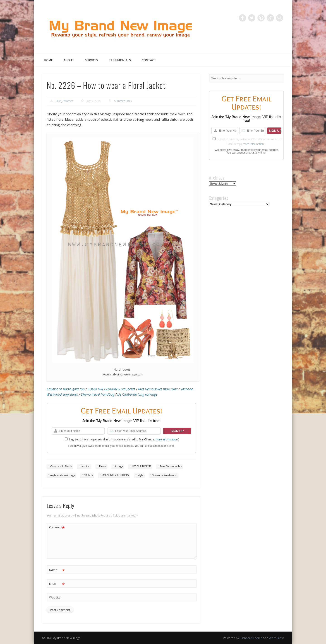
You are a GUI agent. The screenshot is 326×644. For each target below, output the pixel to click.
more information (166, 439)
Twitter (252, 18)
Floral (103, 466)
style (141, 475)
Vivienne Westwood (165, 475)
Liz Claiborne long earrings (137, 394)
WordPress (276, 638)
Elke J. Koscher (64, 101)
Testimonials (120, 60)
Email (57, 584)
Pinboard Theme (251, 638)
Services (91, 60)
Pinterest (261, 18)
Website (55, 597)
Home (48, 60)
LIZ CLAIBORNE (142, 466)
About (69, 60)
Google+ (270, 18)
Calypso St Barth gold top (66, 389)
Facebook (242, 18)
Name (57, 570)
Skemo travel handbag (98, 394)
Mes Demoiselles (171, 466)
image (119, 466)
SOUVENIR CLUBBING (115, 475)
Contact (149, 60)
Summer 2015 (123, 101)
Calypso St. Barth (61, 466)
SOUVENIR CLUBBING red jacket (111, 389)
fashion (86, 466)
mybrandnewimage (63, 475)
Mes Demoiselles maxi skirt (158, 389)
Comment (57, 527)
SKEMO (88, 475)
